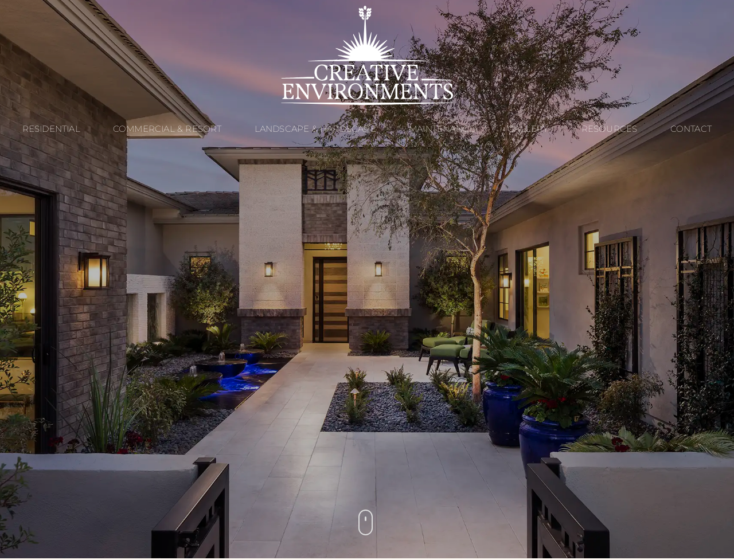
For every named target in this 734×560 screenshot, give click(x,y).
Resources (610, 129)
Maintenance (442, 129)
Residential (51, 129)
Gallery (528, 129)
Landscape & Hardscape (315, 129)
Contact (691, 129)
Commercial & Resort (167, 129)
